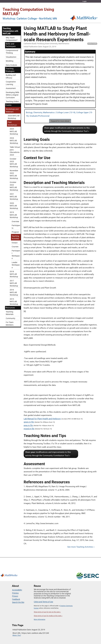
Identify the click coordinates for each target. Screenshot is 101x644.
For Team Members (10, 324)
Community (11, 318)
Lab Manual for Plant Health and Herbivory (42, 419)
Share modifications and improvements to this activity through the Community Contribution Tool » (67, 130)
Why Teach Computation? (12, 39)
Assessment (11, 88)
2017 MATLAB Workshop (14, 283)
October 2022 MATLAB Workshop (14, 186)
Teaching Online (12, 101)
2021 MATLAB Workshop (14, 197)
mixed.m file (29, 429)
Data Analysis (11, 65)
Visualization (11, 57)
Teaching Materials (10, 313)
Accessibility (17, 590)
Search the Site (18, 602)
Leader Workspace (16, 265)
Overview (15, 221)
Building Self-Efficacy (11, 76)
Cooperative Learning (11, 83)
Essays (15, 243)
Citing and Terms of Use (43, 602)
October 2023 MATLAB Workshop (14, 163)
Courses (15, 247)
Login (85, 1)
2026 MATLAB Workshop (14, 117)
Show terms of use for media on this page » (48, 616)
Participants (16, 227)
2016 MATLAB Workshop (14, 292)
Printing (15, 593)
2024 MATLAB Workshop (14, 141)
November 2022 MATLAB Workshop (14, 174)
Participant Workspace (16, 255)
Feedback (16, 599)
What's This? (17, 635)
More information (40, 619)
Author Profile (92, 44)
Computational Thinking (12, 52)
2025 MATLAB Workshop (14, 131)
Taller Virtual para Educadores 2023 (15, 151)
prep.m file (28, 425)
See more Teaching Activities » (81, 547)
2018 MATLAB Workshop (14, 274)
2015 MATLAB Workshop (14, 302)
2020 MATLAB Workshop (14, 206)
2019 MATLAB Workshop (14, 215)
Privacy (15, 596)
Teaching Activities (15, 237)
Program (15, 232)
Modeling (10, 61)
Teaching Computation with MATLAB (10, 31)
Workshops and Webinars (12, 110)
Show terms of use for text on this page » (47, 612)
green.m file (29, 422)
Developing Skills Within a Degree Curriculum (12, 95)
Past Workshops (12, 124)
